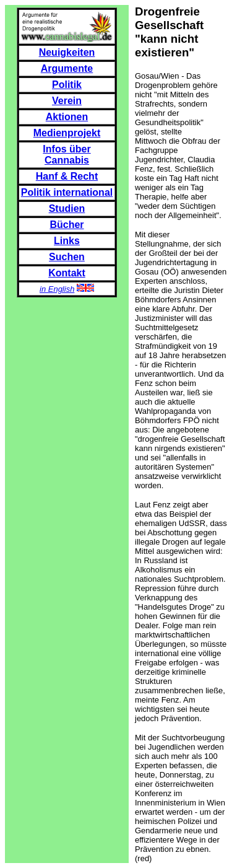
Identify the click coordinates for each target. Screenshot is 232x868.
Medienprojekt (67, 133)
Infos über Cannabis (67, 155)
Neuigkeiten (67, 52)
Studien (67, 208)
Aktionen (67, 117)
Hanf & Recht (67, 176)
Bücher (67, 225)
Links (67, 241)
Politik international (67, 192)
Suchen (67, 257)
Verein (67, 101)
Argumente (67, 68)
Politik (67, 85)
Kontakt (67, 273)
